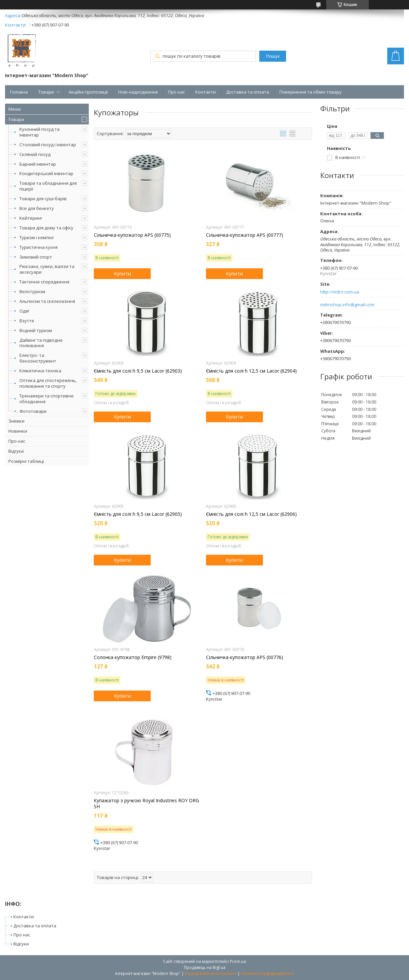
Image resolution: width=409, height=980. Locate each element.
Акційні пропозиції (88, 92)
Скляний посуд (35, 154)
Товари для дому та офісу (46, 228)
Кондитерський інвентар (46, 173)
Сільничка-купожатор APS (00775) (132, 235)
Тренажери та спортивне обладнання (47, 399)
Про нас (177, 92)
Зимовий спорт (36, 257)
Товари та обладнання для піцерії (48, 186)
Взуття (27, 321)
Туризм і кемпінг (37, 237)
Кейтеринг (31, 218)
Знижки (16, 421)
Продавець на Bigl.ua (205, 967)
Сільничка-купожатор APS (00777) (245, 235)
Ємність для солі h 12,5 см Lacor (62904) (251, 371)
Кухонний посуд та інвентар (40, 132)
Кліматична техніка (40, 371)
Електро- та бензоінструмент (38, 358)
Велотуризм (32, 291)
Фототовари (33, 411)
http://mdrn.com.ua (340, 292)
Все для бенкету (37, 208)
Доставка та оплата (248, 92)
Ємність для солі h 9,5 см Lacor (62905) (138, 514)
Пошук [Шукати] (273, 56)
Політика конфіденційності (267, 973)
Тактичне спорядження (44, 282)
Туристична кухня (39, 247)
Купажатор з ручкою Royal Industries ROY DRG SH (146, 804)
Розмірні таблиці (26, 461)
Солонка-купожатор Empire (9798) (133, 657)
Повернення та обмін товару (311, 92)
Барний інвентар (38, 164)
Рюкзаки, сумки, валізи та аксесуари (47, 269)
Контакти (206, 92)
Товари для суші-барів (43, 199)
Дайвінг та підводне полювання (41, 343)
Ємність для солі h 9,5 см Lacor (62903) (138, 371)
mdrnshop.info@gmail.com (347, 305)
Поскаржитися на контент (211, 973)
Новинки (18, 431)
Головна (19, 92)
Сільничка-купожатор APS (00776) (245, 657)
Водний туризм (36, 330)
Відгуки (16, 451)
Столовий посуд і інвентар (48, 145)
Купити (122, 273)
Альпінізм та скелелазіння (47, 301)
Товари (46, 92)
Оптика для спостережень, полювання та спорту (48, 383)
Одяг (24, 311)
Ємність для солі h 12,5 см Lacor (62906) (251, 514)
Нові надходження (138, 92)
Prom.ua (238, 961)
